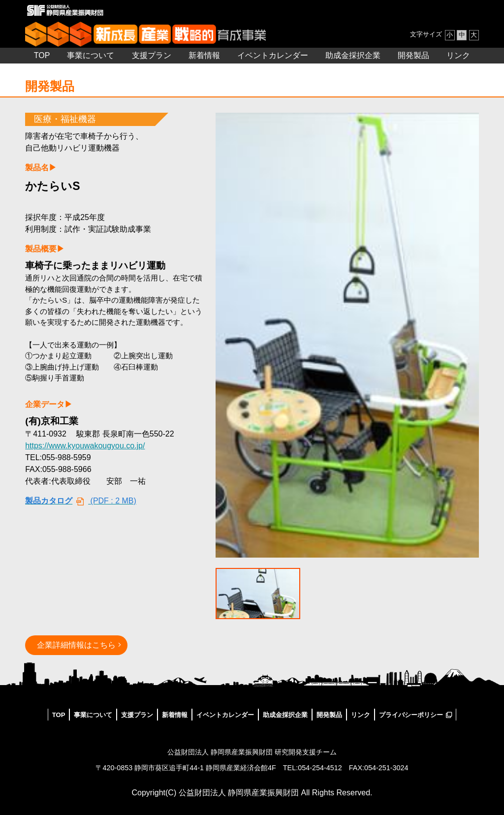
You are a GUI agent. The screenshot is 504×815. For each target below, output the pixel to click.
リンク (458, 55)
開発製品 (413, 55)
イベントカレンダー (273, 55)
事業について (91, 55)
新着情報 (204, 55)
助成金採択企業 (353, 55)
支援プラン (152, 55)
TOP (42, 55)
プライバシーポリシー (411, 715)
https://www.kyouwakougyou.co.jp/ (85, 446)
